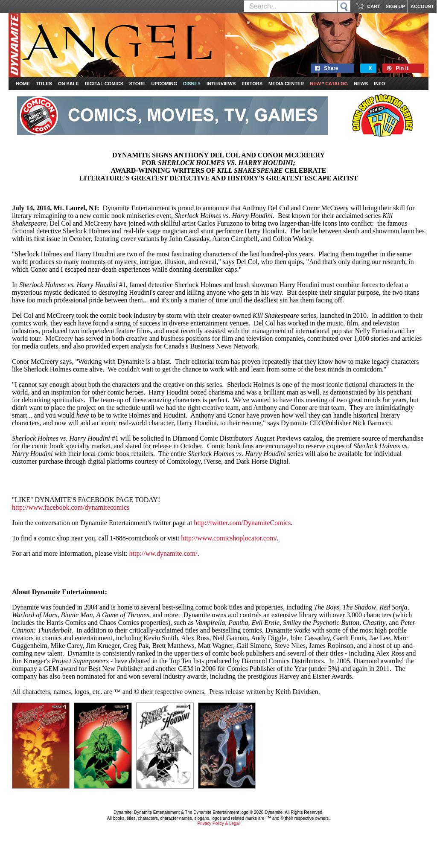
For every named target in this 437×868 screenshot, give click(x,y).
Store (137, 84)
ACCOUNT (422, 6)
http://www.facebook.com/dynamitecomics (71, 507)
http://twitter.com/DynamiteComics (242, 523)
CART (374, 6)
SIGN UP (395, 6)
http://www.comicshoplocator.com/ (229, 538)
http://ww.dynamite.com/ (163, 553)
